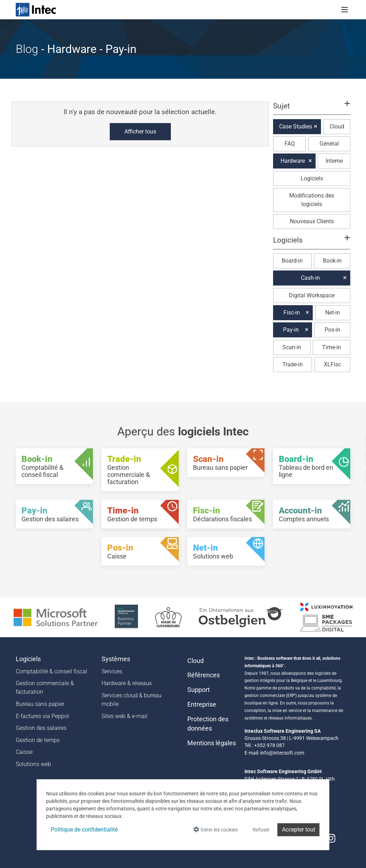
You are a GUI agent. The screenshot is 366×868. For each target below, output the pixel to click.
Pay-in (291, 330)
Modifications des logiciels (312, 200)
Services (112, 671)
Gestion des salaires (41, 728)
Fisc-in (292, 313)
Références (204, 675)
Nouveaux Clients (312, 221)
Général (329, 144)
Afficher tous (140, 131)
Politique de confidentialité (84, 830)
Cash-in (310, 278)
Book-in (332, 261)
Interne (334, 161)
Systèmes (116, 659)
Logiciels (312, 178)
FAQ (290, 144)
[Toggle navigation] (345, 10)
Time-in (332, 347)
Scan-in (292, 347)
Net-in (333, 313)
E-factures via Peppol (42, 716)
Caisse (24, 752)
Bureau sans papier (40, 704)
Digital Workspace (312, 295)
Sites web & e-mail (125, 716)
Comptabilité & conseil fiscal (51, 671)
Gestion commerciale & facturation (45, 687)
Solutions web (33, 764)
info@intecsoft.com (282, 753)
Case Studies (296, 126)
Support (199, 690)
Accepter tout (299, 830)
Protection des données (208, 724)
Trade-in (293, 364)
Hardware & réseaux (127, 683)
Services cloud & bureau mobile (132, 700)
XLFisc (332, 364)
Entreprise (202, 704)
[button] (312, 109)
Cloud (337, 126)
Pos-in (332, 330)
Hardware (293, 161)
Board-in (292, 261)
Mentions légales (212, 743)
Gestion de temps (38, 740)
